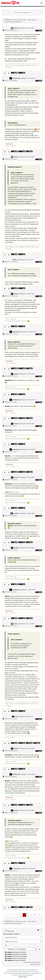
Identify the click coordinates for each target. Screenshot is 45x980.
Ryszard (16, 294)
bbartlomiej (16, 78)
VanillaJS (36, 972)
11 (39, 915)
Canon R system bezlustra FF (23, 13)
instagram (13, 146)
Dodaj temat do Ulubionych (32, 962)
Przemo (25, 970)
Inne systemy (32, 20)
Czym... (25, 20)
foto (16, 716)
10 (35, 915)
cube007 (16, 513)
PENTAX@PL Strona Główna (12, 20)
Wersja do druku (35, 964)
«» (17, 915)
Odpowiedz (10, 931)
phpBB (15, 970)
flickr (7, 146)
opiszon (17, 972)
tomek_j (15, 260)
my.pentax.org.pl (23, 977)
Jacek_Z (16, 28)
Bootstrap (29, 972)
